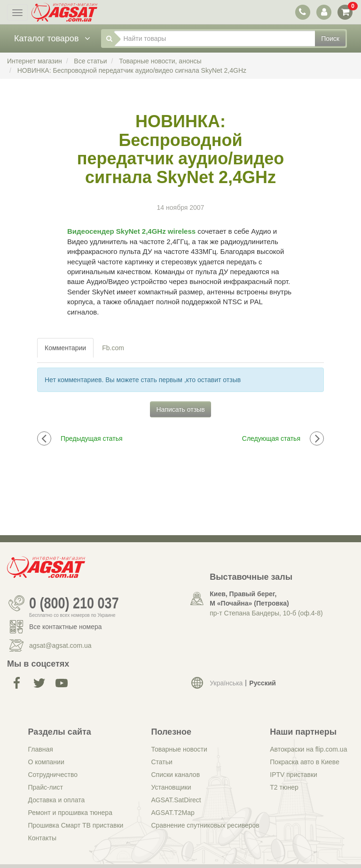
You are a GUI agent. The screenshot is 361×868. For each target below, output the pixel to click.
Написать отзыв (180, 409)
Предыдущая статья (80, 438)
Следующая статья (283, 438)
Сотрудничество (53, 775)
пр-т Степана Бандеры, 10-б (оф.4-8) (266, 613)
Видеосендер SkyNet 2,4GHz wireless (131, 231)
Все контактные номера (66, 627)
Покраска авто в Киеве (305, 762)
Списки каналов (175, 775)
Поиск (330, 38)
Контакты (42, 838)
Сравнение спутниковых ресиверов (205, 825)
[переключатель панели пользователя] (324, 12)
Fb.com (113, 348)
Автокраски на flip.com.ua (308, 749)
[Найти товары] (215, 38)
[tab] (66, 348)
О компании (46, 762)
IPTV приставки (294, 775)
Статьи (161, 762)
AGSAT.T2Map (173, 813)
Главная (41, 749)
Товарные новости (179, 749)
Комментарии (65, 348)
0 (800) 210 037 (74, 603)
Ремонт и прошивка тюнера (70, 813)
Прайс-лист (46, 787)
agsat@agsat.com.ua (60, 645)
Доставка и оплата (57, 800)
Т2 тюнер (284, 787)
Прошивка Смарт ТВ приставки (76, 825)
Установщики (171, 787)
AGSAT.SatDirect (176, 800)
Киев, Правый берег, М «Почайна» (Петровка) (249, 599)
